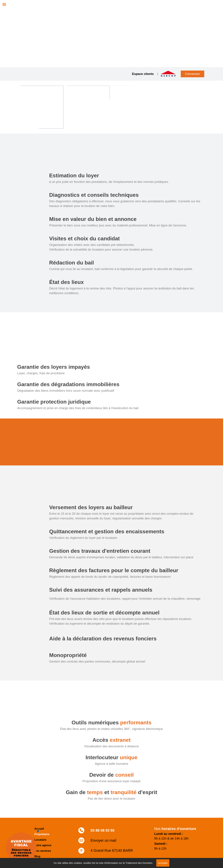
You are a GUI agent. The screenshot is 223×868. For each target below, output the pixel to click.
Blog (37, 856)
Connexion (192, 74)
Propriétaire (42, 834)
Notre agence (43, 845)
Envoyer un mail (103, 841)
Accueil (39, 829)
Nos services (43, 851)
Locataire (40, 840)
